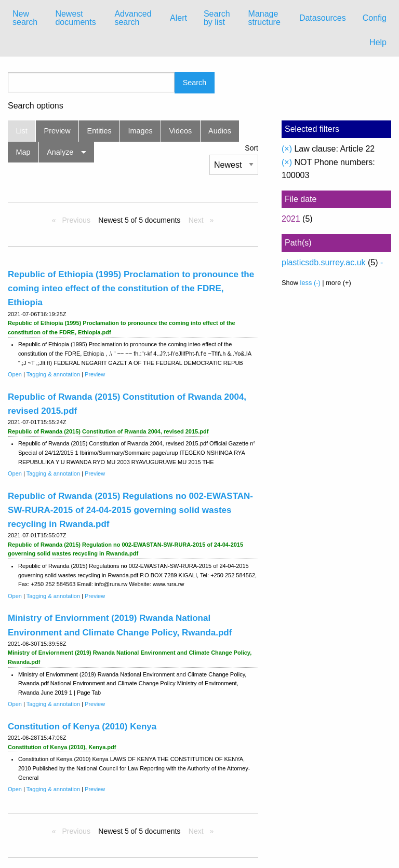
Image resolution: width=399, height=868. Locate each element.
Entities (99, 131)
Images (141, 131)
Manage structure (264, 18)
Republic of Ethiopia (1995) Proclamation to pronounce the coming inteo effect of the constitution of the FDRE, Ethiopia (131, 288)
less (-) (310, 283)
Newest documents (75, 18)
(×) (287, 149)
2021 (291, 219)
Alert (178, 18)
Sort (251, 148)
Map (23, 152)
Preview (57, 131)
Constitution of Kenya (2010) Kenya (82, 727)
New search (25, 18)
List (21, 131)
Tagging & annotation (53, 374)
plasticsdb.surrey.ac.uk (324, 262)
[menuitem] (25, 18)
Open (15, 374)
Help (378, 42)
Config (375, 18)
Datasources (323, 18)
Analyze (60, 152)
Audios (220, 131)
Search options (36, 106)
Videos (181, 131)
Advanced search (133, 18)
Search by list (217, 18)
